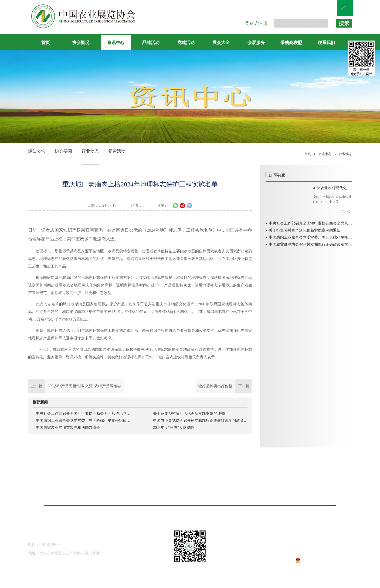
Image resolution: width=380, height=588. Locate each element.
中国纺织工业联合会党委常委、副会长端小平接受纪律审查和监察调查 (83, 421)
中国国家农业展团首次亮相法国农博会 (68, 428)
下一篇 (224, 386)
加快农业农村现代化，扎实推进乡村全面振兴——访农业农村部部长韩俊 (332, 188)
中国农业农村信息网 (150, 478)
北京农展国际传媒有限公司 (69, 495)
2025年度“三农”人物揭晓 (174, 428)
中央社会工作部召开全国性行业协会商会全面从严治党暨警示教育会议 (83, 414)
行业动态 (345, 154)
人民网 (230, 487)
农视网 (311, 487)
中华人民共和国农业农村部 (69, 478)
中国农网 (230, 478)
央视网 (311, 478)
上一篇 (76, 386)
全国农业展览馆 (69, 487)
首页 (46, 43)
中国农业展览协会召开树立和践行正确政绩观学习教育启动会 (200, 421)
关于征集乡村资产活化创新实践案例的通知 (189, 414)
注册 (263, 23)
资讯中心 (325, 154)
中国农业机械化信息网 (150, 487)
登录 (249, 23)
